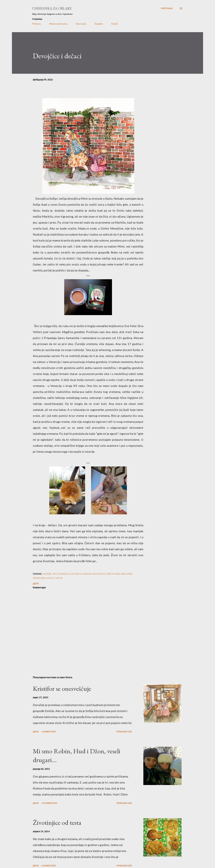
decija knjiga (61, 574)
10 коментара (49, 803)
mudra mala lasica (44, 578)
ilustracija (76, 574)
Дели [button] (36, 583)
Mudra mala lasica (58, 24)
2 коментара (49, 732)
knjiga (87, 574)
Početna (37, 24)
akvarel (47, 574)
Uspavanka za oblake (52, 8)
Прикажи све (124, 732)
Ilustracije (81, 24)
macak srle (114, 574)
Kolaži (115, 24)
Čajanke (99, 24)
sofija (59, 578)
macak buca (99, 574)
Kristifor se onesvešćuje (62, 688)
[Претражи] (167, 8)
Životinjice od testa (57, 822)
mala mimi (127, 574)
